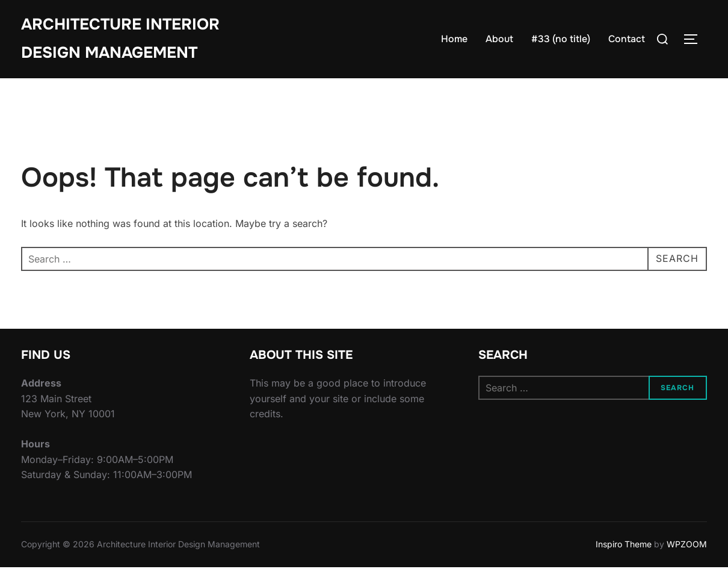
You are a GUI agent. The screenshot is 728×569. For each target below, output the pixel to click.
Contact (627, 39)
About (499, 39)
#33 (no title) (561, 39)
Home (454, 39)
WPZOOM (687, 546)
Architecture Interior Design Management (120, 39)
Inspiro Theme (624, 546)
